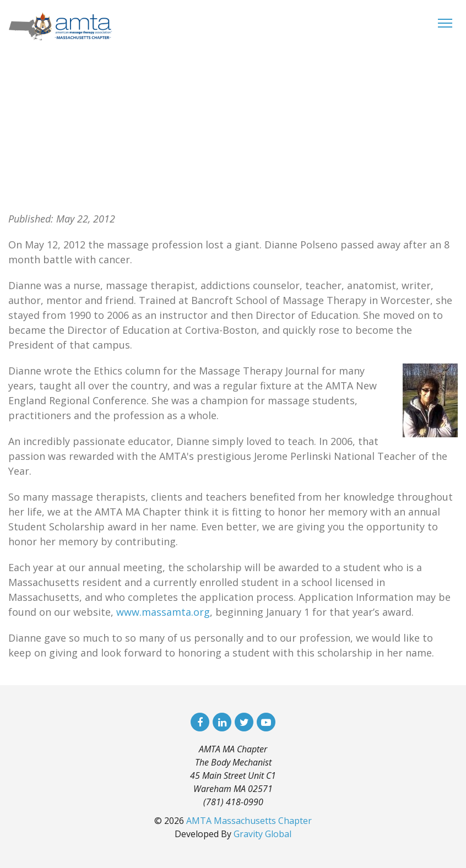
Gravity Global (262, 834)
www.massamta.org (163, 612)
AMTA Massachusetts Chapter (249, 821)
